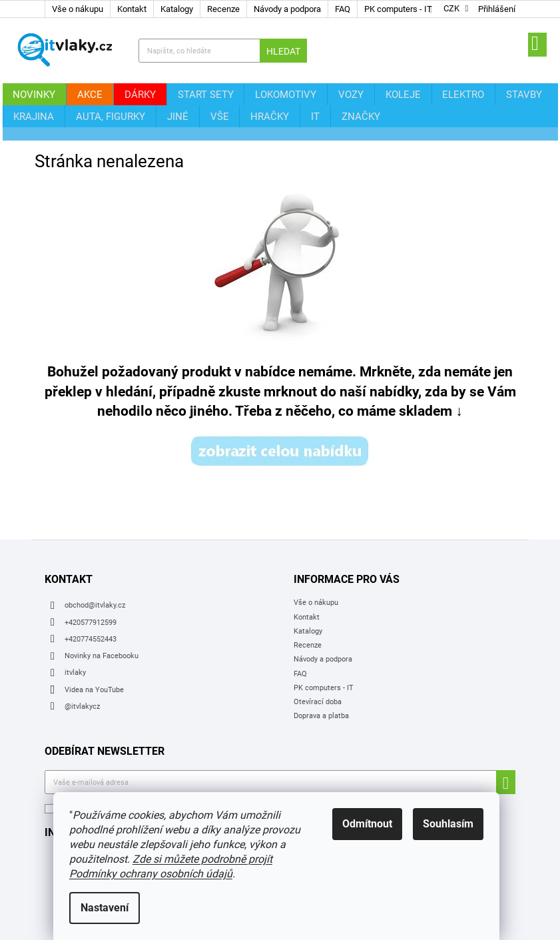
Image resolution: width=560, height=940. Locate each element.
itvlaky (75, 637)
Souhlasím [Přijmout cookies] (452, 824)
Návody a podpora (287, 9)
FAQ (343, 9)
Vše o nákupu (78, 9)
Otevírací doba (318, 666)
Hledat (283, 51)
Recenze (223, 9)
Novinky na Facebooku (102, 620)
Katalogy (177, 9)
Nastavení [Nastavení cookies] (109, 908)
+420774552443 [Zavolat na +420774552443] (91, 603)
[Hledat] (222, 51)
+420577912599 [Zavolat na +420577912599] (91, 587)
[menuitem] (31, 94)
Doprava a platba (321, 681)
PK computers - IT (398, 9)
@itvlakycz (82, 671)
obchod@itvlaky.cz (95, 570)
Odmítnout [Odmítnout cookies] (371, 824)
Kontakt (132, 9)
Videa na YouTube (94, 654)
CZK (451, 9)
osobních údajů (243, 773)
